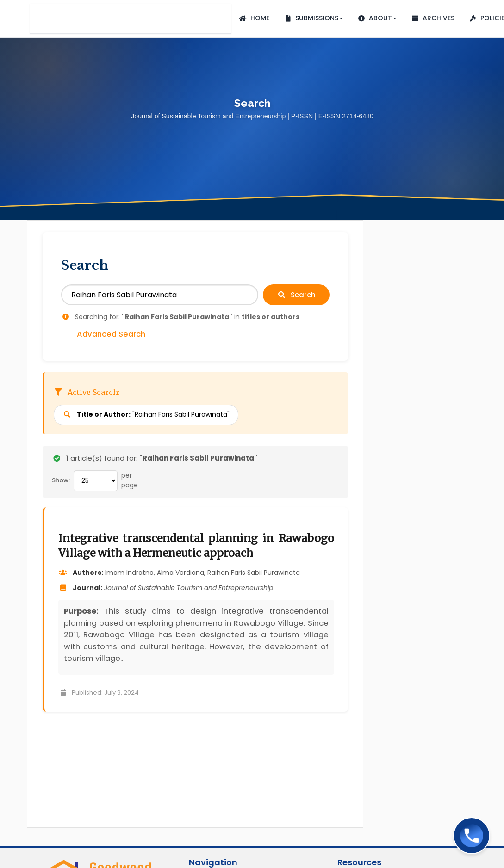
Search (296, 295)
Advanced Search (111, 334)
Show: (61, 480)
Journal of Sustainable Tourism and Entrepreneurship (131, 18)
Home (254, 18)
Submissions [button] (313, 18)
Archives (432, 18)
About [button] (377, 18)
